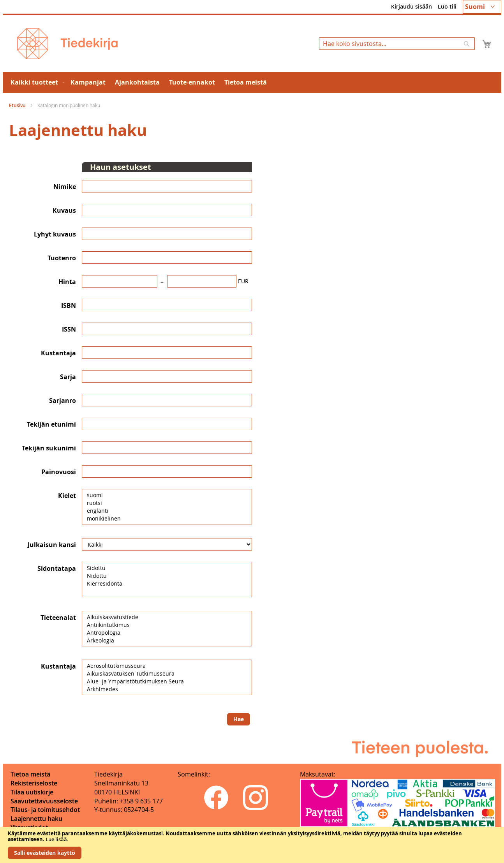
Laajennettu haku (36, 819)
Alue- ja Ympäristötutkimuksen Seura (167, 681)
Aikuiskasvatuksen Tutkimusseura (167, 674)
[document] (252, 845)
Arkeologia (167, 641)
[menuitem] (36, 82)
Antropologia (167, 633)
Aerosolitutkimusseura (167, 666)
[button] (482, 7)
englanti (167, 511)
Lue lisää (56, 839)
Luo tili (447, 6)
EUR (243, 281)
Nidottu (167, 576)
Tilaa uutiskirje (32, 792)
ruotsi (167, 503)
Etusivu (18, 105)
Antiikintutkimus (167, 625)
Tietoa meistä (30, 774)
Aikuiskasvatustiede (167, 617)
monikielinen (167, 519)
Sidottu (167, 568)
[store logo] (67, 44)
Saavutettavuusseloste (44, 801)
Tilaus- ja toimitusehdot (45, 810)
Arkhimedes (167, 689)
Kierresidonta (167, 584)
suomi (167, 495)
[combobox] (397, 44)
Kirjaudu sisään (411, 6)
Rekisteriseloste (34, 783)
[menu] (252, 82)
